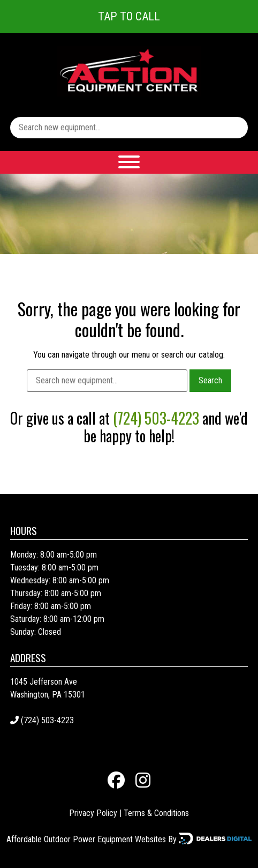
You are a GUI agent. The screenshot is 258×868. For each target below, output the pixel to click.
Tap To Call (129, 16)
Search (210, 380)
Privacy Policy (93, 813)
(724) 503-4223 (156, 418)
